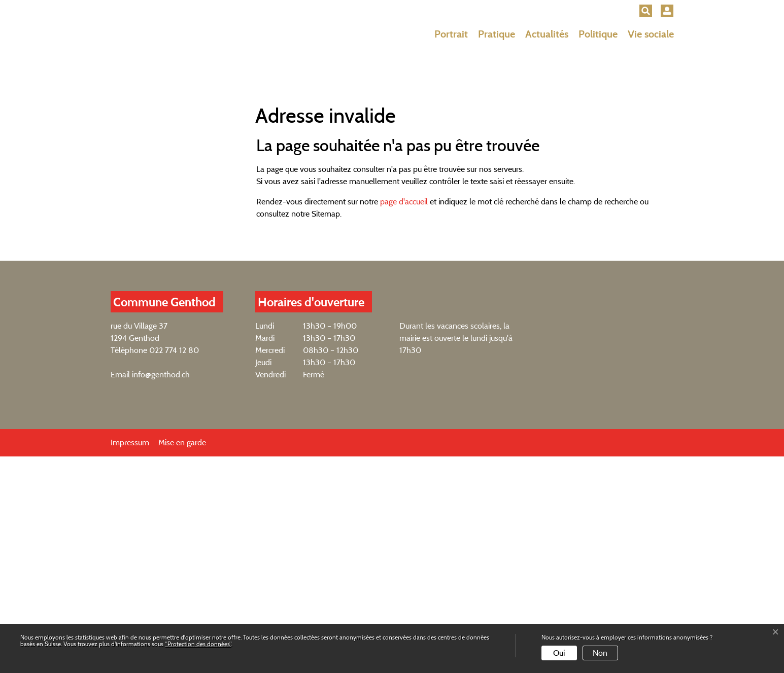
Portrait (451, 34)
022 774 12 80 (174, 567)
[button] (646, 11)
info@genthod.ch (161, 591)
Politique (598, 34)
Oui (559, 653)
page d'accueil (404, 418)
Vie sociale (651, 34)
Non (600, 653)
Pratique (497, 34)
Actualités (547, 34)
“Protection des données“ (198, 644)
